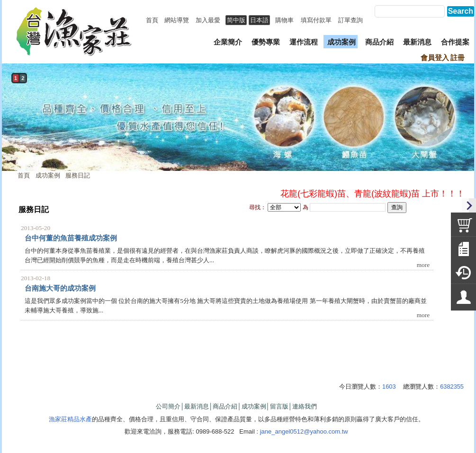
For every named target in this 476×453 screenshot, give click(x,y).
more (423, 265)
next (465, 127)
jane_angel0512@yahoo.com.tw (304, 431)
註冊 (458, 58)
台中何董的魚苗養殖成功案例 (71, 238)
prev (11, 127)
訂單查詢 (350, 20)
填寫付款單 (316, 20)
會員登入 (435, 58)
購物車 (284, 20)
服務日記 (78, 175)
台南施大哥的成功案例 (60, 288)
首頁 (24, 175)
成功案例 (48, 175)
